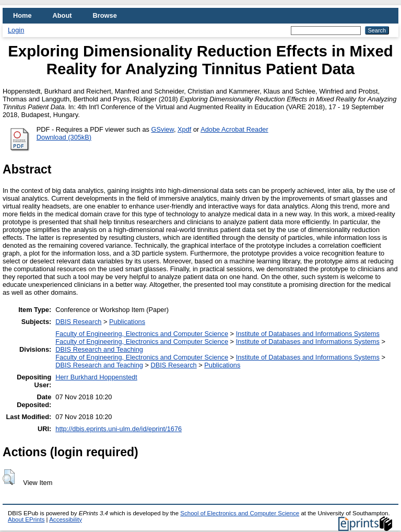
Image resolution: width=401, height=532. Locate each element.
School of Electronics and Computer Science (240, 513)
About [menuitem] (62, 15)
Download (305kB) (64, 137)
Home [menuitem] (22, 15)
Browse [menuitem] (105, 15)
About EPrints (26, 519)
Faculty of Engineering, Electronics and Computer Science (142, 334)
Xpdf (184, 129)
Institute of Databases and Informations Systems (308, 334)
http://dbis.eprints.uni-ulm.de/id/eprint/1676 (119, 429)
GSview (163, 129)
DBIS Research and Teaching (99, 349)
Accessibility (66, 519)
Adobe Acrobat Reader (234, 129)
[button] (9, 477)
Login (16, 30)
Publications (127, 322)
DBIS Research (78, 322)
